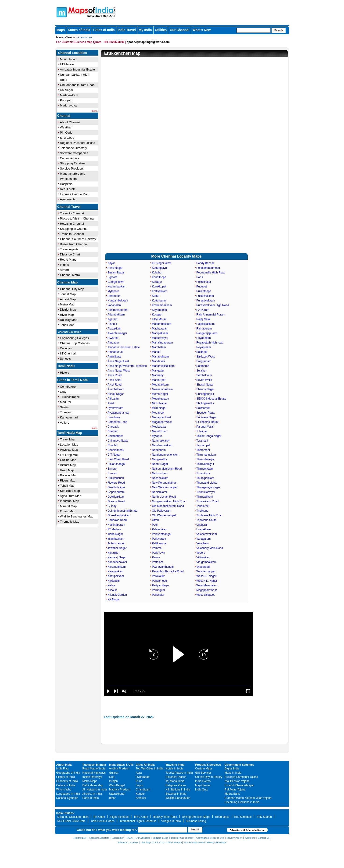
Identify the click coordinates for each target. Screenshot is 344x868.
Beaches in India (176, 794)
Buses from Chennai (74, 244)
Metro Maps (90, 781)
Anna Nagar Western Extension (127, 366)
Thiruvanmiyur (205, 464)
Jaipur (140, 785)
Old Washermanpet (164, 515)
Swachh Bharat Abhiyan (239, 785)
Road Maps (222, 817)
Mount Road (68, 59)
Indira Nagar (115, 534)
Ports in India (91, 798)
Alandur (112, 324)
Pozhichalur (204, 282)
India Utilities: (66, 813)
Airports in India (92, 794)
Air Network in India (95, 790)
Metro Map (67, 304)
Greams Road (116, 501)
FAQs (130, 838)
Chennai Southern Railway (78, 239)
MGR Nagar (159, 403)
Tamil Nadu (66, 366)
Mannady (158, 375)
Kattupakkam (116, 576)
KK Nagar (67, 90)
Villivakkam (203, 557)
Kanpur (140, 794)
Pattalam (157, 562)
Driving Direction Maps (196, 817)
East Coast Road (118, 459)
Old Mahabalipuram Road (77, 85)
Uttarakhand (117, 794)
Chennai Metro (70, 275)
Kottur (156, 296)
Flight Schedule (120, 817)
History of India (66, 777)
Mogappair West (206, 590)
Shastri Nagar (205, 385)
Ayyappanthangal (118, 413)
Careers (134, 842)
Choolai (112, 445)
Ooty (63, 392)
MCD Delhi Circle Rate (72, 821)
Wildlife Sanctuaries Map (77, 516)
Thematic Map (70, 522)
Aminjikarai (114, 357)
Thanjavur (67, 412)
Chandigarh (143, 790)
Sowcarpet (203, 408)
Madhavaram (160, 329)
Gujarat (114, 773)
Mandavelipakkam (163, 366)
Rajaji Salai (203, 319)
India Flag (63, 769)
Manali (156, 352)
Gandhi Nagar (116, 487)
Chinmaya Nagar (118, 441)
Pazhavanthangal (163, 567)
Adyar (111, 263)
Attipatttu (113, 399)
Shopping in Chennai (74, 229)
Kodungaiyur (160, 268)
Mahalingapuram (162, 343)
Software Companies (74, 153)
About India (64, 765)
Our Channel (179, 30)
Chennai (70, 37)
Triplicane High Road (209, 515)
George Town (116, 282)
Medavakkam (69, 95)
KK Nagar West (161, 263)
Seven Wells (204, 380)
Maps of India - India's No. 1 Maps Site (61, 12)
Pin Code (66, 133)
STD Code (67, 138)
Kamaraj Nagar (117, 557)
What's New (201, 30)
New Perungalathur (164, 483)
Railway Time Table (165, 817)
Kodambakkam (117, 287)
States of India (79, 30)
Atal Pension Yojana (237, 781)
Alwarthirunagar (117, 333)
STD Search (264, 817)
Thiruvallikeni (204, 497)
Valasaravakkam (207, 534)
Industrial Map (70, 501)
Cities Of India (145, 765)
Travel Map (68, 439)
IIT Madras (67, 64)
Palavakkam (159, 529)
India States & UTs (121, 765)
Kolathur (157, 273)
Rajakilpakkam (205, 324)
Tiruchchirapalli (70, 397)
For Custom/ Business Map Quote (79, 42)
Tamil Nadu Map (70, 433)
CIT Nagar (114, 455)
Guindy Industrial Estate (122, 511)
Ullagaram (203, 525)
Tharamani (203, 450)
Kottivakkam (159, 291)
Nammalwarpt (161, 441)
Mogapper (158, 413)
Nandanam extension (165, 455)
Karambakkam (116, 567)
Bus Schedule (243, 817)
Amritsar (141, 798)
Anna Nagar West (119, 371)
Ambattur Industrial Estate (78, 69)
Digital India (232, 769)
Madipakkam (160, 333)
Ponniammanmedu (208, 268)
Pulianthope (204, 291)
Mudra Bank (232, 794)
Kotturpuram (160, 301)
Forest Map (68, 511)
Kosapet (157, 315)
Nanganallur (159, 459)
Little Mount (159, 319)
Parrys (156, 557)
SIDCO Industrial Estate (211, 399)
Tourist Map (68, 294)
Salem (64, 407)
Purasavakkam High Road (213, 305)
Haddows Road (117, 520)
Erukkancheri (116, 478)
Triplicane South (206, 520)
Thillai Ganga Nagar (209, 436)
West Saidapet (205, 595)
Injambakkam (116, 539)
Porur (200, 277)
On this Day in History (209, 777)
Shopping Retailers (73, 163)
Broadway (114, 417)
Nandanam (159, 450)
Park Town (158, 553)
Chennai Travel (69, 207)
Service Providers (72, 168)
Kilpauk (112, 590)
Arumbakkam (116, 389)
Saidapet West (205, 357)
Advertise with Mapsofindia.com (247, 830)
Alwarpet (113, 338)
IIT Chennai (68, 353)
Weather (66, 127)
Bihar (112, 798)
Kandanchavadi (117, 562)
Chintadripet (115, 436)
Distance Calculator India (73, 817)
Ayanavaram (115, 408)
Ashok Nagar (116, 394)
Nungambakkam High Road (169, 501)
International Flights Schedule (138, 821)
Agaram (112, 319)
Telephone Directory (74, 148)
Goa (112, 777)
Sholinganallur (205, 394)
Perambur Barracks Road (168, 571)
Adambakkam (116, 315)
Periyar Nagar (161, 585)
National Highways (94, 773)
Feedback (122, 842)
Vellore (65, 423)
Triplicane (202, 511)
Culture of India (66, 785)
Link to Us (159, 842)
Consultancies (70, 158)
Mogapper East (161, 417)
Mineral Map (68, 506)
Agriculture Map (71, 496)
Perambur (114, 296)
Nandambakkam (162, 445)
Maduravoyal (69, 105)
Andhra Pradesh (119, 769)
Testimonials (80, 838)
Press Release (175, 842)
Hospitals (66, 184)
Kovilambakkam (162, 305)
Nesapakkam (160, 478)
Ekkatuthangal (116, 464)
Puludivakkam (205, 296)
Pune (139, 781)
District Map (68, 310)
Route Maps (68, 260)
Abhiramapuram (117, 310)
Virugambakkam (206, 562)
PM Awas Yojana (235, 790)
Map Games (203, 785)
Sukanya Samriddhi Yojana (241, 777)
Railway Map (69, 320)
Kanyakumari (69, 417)
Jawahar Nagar (117, 548)
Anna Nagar (115, 268)
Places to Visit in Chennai (77, 218)
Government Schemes (239, 765)
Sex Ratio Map (70, 491)
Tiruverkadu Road (207, 501)
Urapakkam (203, 529)
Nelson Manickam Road (167, 469)
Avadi (111, 403)
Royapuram (204, 347)
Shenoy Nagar (205, 389)
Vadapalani (114, 305)
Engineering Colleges (75, 338)
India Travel (127, 30)
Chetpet (112, 431)
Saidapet (202, 352)
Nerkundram (160, 473)
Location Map (69, 445)
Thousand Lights (207, 483)
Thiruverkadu (204, 469)
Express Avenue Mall (74, 194)
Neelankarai (159, 492)
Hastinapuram (116, 525)
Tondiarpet (203, 506)
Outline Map (68, 460)
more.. (95, 111)
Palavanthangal (162, 534)
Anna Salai (114, 380)
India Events (203, 781)
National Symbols (67, 798)
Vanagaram (203, 539)
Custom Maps (204, 769)
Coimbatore (68, 387)
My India (145, 30)
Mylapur (157, 436)
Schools (65, 359)
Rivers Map (68, 480)
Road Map (67, 470)
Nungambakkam (118, 301)
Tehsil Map (67, 325)
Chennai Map (67, 282)
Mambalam (159, 347)
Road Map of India (94, 769)
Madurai (66, 402)
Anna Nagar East (118, 361)
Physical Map (69, 450)
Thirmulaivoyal (205, 459)
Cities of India (104, 30)
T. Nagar (202, 431)
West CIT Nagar (206, 576)
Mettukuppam (160, 399)
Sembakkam (204, 375)
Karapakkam (115, 571)
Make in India (233, 773)
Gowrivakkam (116, 497)
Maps (61, 30)
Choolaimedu (116, 450)
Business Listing (196, 821)
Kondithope (159, 277)
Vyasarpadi (203, 567)
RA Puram (203, 310)
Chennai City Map (72, 289)
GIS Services (203, 773)
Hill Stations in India (178, 790)
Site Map (146, 842)
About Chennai (70, 122)
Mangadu (158, 371)
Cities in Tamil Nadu (73, 380)
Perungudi (158, 590)
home (60, 37)
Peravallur (158, 576)
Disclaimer (118, 838)
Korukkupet (159, 287)
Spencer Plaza (205, 413)
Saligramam (204, 361)
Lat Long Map (69, 455)
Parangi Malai (205, 427)
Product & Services (208, 765)
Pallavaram (159, 539)
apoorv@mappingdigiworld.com (148, 42)
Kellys (111, 585)
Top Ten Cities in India (149, 769)
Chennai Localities (73, 53)
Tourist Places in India (179, 773)
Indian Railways (92, 777)
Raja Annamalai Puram (211, 315)
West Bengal (117, 785)
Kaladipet (113, 553)
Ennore (112, 469)
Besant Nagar (116, 273)
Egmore (112, 277)
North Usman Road (164, 497)
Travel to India (175, 765)
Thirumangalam (206, 455)
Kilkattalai (113, 581)
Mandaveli (158, 361)
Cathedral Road (117, 422)
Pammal (157, 548)
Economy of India (67, 781)
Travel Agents (69, 249)
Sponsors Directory (99, 838)
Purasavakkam (206, 301)
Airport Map (68, 299)
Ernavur (112, 473)
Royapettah (203, 338)
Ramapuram (204, 329)
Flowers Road (116, 483)
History (65, 373)
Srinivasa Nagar (206, 417)
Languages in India (68, 794)
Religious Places (176, 785)
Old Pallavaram (161, 511)
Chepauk (113, 427)
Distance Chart (70, 254)
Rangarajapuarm (207, 333)
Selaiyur (201, 371)
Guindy (112, 506)
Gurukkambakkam (119, 515)
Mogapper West (162, 422)
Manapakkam (160, 357)
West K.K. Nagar (207, 581)
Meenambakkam (162, 389)
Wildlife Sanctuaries (178, 798)
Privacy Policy (234, 838)
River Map (67, 315)
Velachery (202, 543)
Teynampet (203, 445)
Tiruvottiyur (203, 473)
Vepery (201, 553)
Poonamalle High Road (211, 273)
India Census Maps (102, 821)
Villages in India (171, 821)
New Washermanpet (165, 487)
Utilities (161, 30)
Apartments (68, 199)
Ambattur (113, 343)
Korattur (157, 282)
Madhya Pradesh (120, 790)
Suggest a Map (160, 838)
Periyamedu (159, 581)
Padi (155, 525)
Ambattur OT (116, 352)
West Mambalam (207, 585)
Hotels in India (174, 769)
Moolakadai (159, 427)
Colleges (66, 348)
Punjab (113, 781)
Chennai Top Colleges (75, 343)
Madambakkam (161, 324)
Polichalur (158, 595)
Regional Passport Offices (78, 143)
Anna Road (115, 375)
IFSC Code (141, 817)
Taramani (202, 441)
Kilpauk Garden (117, 595)
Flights (64, 265)
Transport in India (94, 765)
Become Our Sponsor (182, 838)
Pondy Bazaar (205, 263)
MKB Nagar (159, 408)
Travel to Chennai (72, 213)
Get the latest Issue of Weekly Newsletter (205, 842)
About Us (250, 838)
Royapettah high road (210, 343)
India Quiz (201, 790)
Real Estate (68, 189)
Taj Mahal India (175, 781)
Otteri (155, 520)
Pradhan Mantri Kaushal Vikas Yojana (248, 798)
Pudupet (66, 100)
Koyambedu (159, 310)
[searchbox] (254, 30)
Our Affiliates (143, 838)
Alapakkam (114, 329)
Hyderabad (143, 777)
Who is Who (64, 790)
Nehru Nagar (160, 464)
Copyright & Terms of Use (210, 838)
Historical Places (176, 777)
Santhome (203, 366)
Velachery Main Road (210, 548)
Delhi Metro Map (93, 785)
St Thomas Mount (207, 422)
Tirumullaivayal (206, 492)
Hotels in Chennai (72, 224)
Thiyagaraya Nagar (208, 487)
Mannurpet (159, 380)
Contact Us (264, 838)
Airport (64, 270)
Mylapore (113, 291)
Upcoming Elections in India (242, 802)
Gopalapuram (116, 492)
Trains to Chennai (72, 234)
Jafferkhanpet (116, 543)
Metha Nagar (160, 394)
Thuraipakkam (205, 478)
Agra (139, 773)
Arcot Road (115, 385)
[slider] (179, 686)
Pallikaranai (159, 543)
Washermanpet (206, 571)
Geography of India (68, 773)
